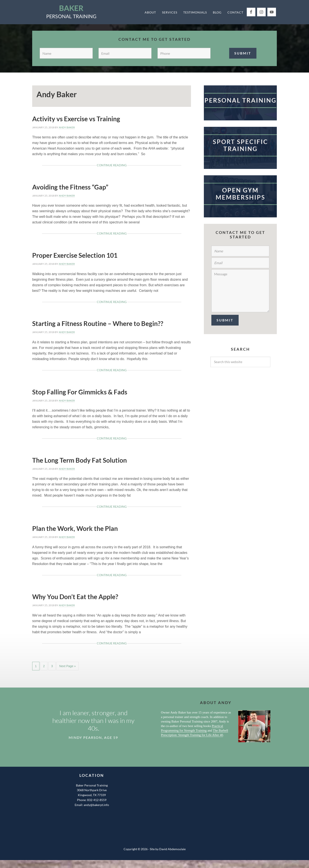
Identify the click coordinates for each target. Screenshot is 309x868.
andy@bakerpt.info (96, 805)
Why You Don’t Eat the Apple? (75, 597)
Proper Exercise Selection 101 (75, 255)
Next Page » (67, 667)
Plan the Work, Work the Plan (75, 528)
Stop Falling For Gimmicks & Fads (80, 392)
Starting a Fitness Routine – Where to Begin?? (98, 323)
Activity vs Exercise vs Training (76, 119)
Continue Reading (119, 166)
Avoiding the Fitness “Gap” (70, 187)
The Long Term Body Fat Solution (80, 460)
